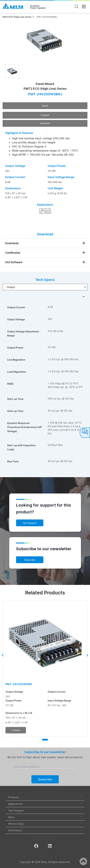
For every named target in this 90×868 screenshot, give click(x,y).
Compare (45, 115)
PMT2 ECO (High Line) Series (17, 17)
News (45, 817)
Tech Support (45, 810)
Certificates (13, 253)
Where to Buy (45, 824)
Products (45, 797)
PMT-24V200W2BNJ (47, 17)
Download (12, 243)
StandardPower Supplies (38, 7)
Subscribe (30, 560)
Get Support (30, 523)
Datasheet (45, 123)
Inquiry (45, 106)
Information (45, 830)
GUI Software (14, 262)
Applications (45, 804)
